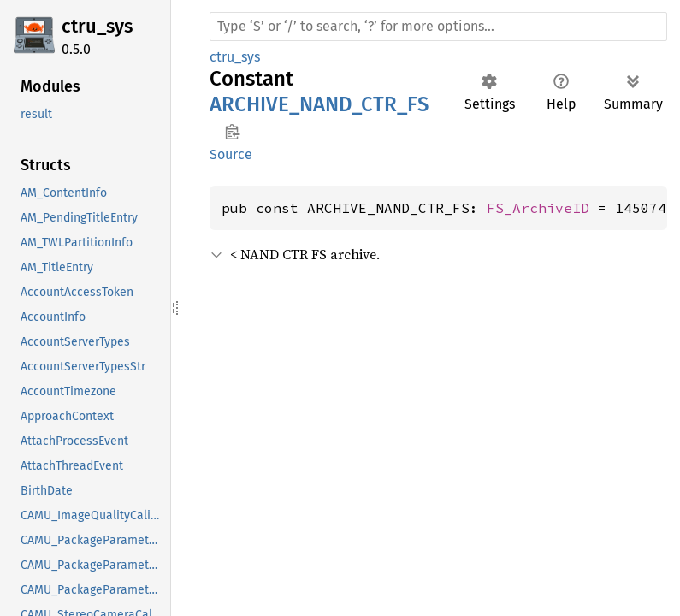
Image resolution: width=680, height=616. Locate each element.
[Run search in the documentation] (438, 27)
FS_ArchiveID (538, 208)
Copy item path (232, 132)
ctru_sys (97, 26)
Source (231, 154)
